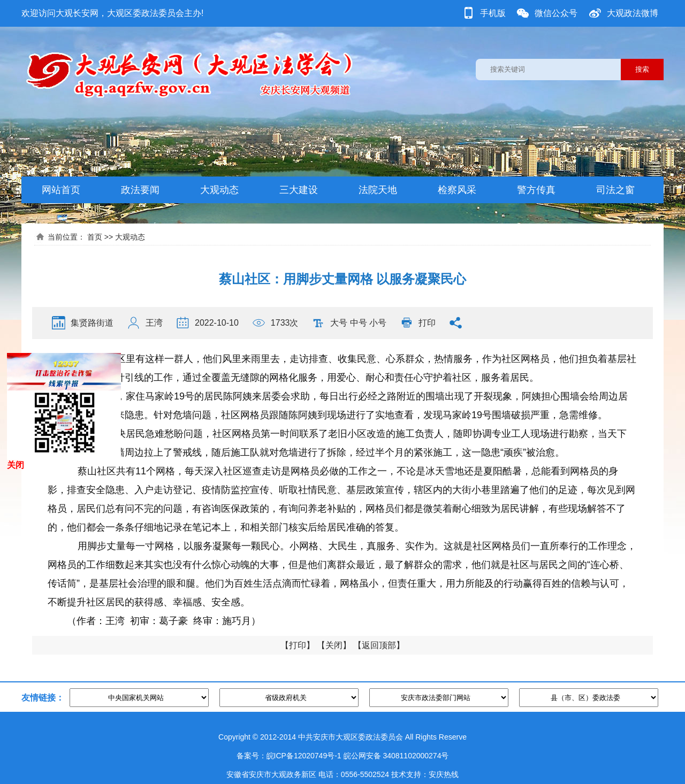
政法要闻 (140, 190)
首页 (95, 237)
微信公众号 (556, 13)
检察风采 (457, 190)
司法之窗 (615, 190)
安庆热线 (444, 774)
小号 (378, 323)
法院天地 (378, 190)
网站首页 (61, 190)
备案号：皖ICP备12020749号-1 (289, 756)
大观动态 (219, 190)
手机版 (493, 13)
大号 (339, 323)
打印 (427, 323)
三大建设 (299, 190)
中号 (359, 323)
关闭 (334, 645)
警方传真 (536, 190)
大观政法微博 (633, 13)
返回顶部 (379, 645)
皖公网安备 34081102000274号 (396, 756)
